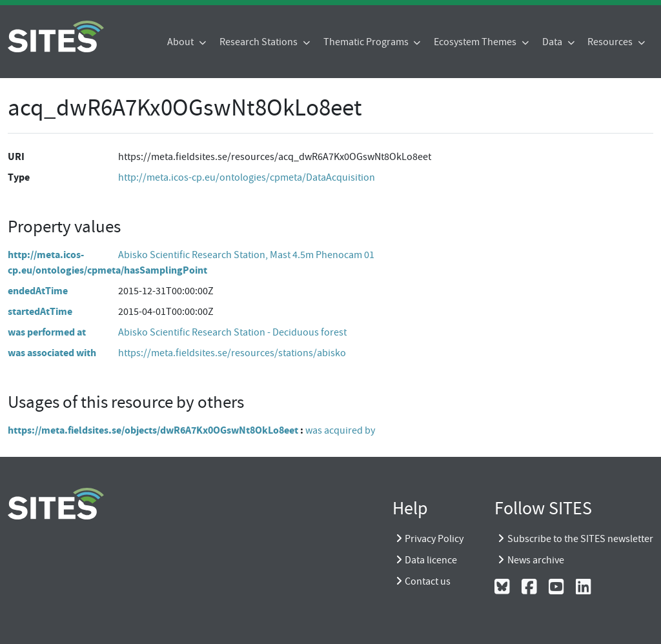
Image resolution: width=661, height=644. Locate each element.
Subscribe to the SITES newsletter (580, 539)
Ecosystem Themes (476, 42)
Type (19, 177)
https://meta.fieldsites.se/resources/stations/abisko (232, 353)
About (181, 42)
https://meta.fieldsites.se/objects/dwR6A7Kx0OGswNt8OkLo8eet (153, 430)
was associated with (52, 353)
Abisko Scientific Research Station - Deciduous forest (232, 332)
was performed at (47, 332)
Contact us (428, 581)
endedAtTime (38, 291)
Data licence (431, 560)
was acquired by (340, 430)
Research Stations (259, 42)
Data (553, 42)
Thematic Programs (367, 42)
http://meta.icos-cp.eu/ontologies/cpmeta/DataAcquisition (247, 177)
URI (16, 156)
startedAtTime (40, 311)
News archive (536, 560)
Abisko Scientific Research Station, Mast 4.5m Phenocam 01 (246, 255)
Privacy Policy (434, 539)
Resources (611, 42)
